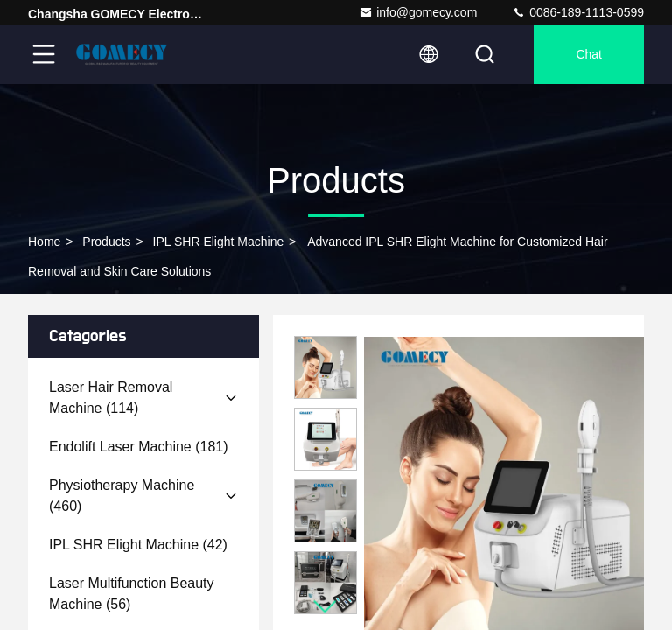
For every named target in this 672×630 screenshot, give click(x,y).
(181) (139, 447)
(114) (111, 398)
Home (44, 241)
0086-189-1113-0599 (578, 12)
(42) (138, 545)
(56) (132, 594)
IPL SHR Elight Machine (219, 241)
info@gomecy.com (418, 12)
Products (106, 241)
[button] (325, 607)
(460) (122, 496)
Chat (589, 54)
